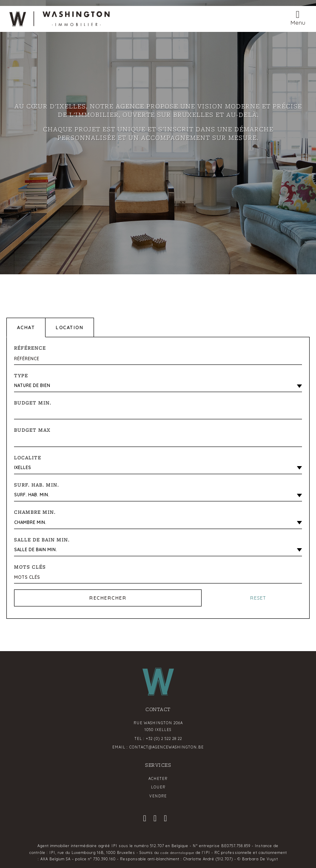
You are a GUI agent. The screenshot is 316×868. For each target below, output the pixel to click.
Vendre (158, 796)
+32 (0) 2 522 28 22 (164, 739)
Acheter (158, 779)
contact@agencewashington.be (167, 747)
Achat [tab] (26, 327)
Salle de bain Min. (42, 540)
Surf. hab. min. (37, 485)
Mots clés (30, 567)
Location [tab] (70, 327)
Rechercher (108, 598)
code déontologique (177, 853)
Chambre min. (35, 512)
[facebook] (155, 819)
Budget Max (32, 430)
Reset (258, 598)
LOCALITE (28, 458)
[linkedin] (165, 819)
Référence (30, 348)
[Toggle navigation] (298, 17)
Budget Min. (33, 403)
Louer (158, 787)
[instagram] (145, 819)
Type (21, 376)
